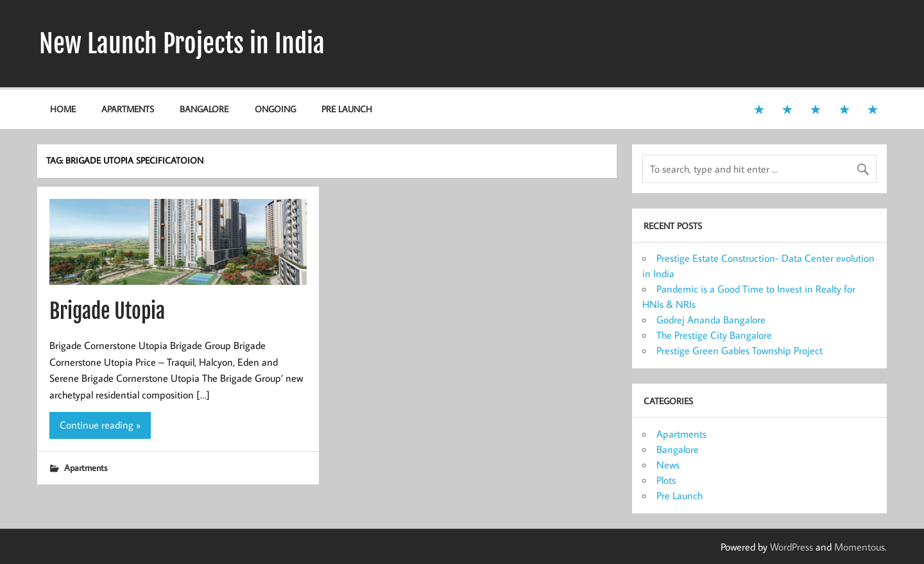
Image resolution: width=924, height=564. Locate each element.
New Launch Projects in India (182, 44)
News (668, 465)
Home (63, 109)
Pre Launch (347, 109)
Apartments (128, 109)
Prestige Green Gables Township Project (740, 350)
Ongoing (275, 109)
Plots (666, 480)
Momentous (860, 547)
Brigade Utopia (107, 311)
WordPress (791, 547)
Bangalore (204, 109)
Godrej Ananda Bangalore (711, 320)
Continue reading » (100, 425)
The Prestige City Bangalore (714, 335)
